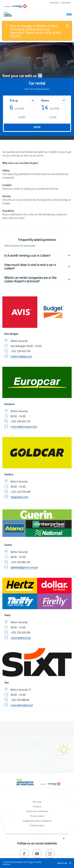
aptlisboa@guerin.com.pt (24, 567)
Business (54, 3)
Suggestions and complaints (37, 820)
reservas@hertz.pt (21, 638)
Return (45, 100)
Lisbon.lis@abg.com (21, 356)
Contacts (37, 806)
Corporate (66, 3)
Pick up (14, 100)
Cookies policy (37, 825)
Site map (37, 801)
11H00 (21, 117)
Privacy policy (37, 816)
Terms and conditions (37, 811)
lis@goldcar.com (19, 497)
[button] (33, 101)
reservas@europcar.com (24, 426)
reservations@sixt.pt (22, 705)
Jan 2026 (17, 107)
